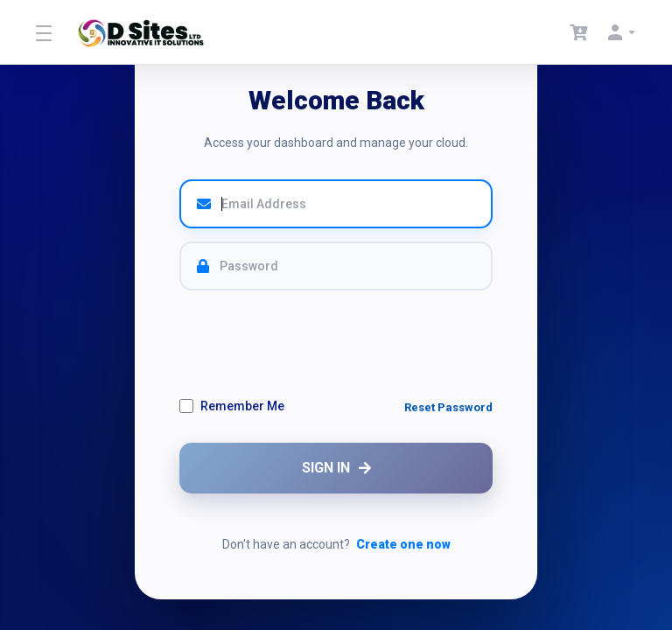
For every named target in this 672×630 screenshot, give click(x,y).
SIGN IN (336, 468)
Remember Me (232, 406)
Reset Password (448, 407)
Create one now (403, 544)
